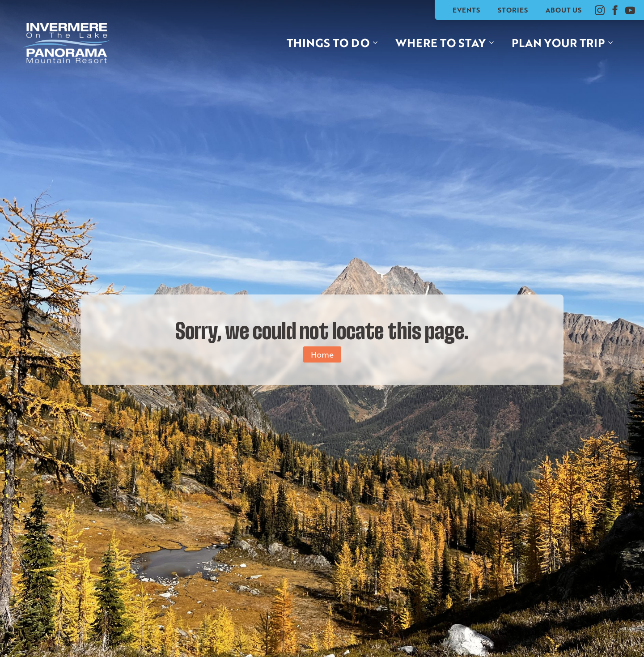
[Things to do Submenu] (378, 43)
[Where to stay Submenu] (494, 43)
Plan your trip (558, 43)
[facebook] (615, 10)
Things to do (328, 43)
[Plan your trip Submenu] (613, 43)
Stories (513, 10)
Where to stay (441, 43)
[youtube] (630, 10)
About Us (563, 10)
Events (466, 10)
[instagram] (600, 10)
